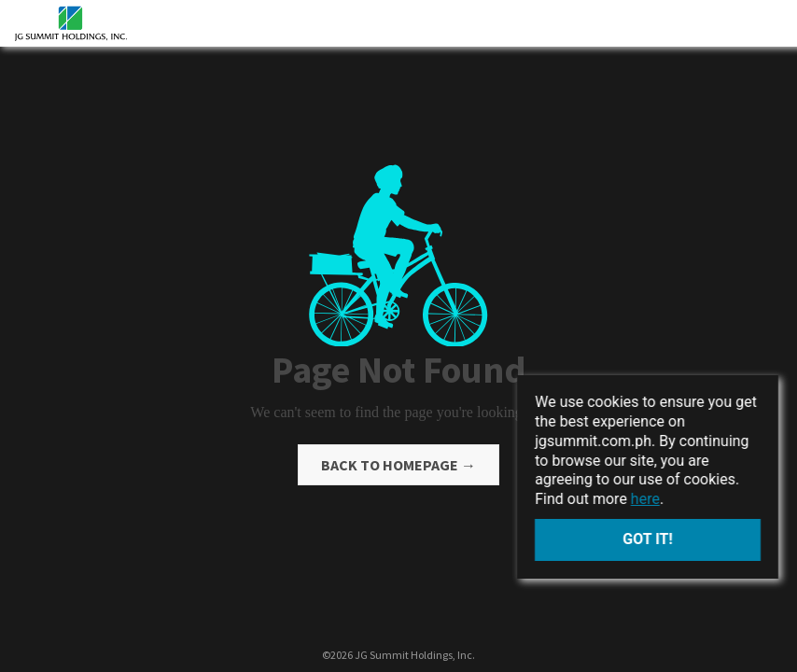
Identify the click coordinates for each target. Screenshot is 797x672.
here (645, 499)
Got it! (648, 539)
